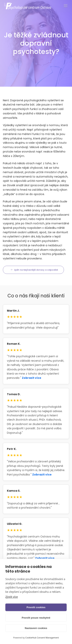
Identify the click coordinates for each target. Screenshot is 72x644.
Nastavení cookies (36, 628)
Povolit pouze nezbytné (36, 618)
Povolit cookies (36, 607)
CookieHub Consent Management (42, 638)
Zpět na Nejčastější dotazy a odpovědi (34, 270)
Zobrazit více (32, 378)
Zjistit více (12, 597)
